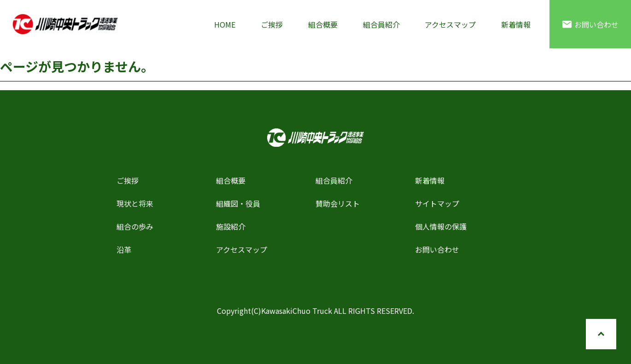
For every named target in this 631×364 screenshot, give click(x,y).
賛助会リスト (338, 203)
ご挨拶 (272, 24)
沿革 (124, 249)
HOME (225, 24)
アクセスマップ (450, 24)
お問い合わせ (590, 24)
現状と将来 (135, 203)
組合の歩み (135, 226)
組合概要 (323, 24)
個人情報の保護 (441, 226)
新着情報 (516, 24)
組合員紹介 (381, 24)
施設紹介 (231, 226)
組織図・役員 (238, 203)
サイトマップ (437, 203)
